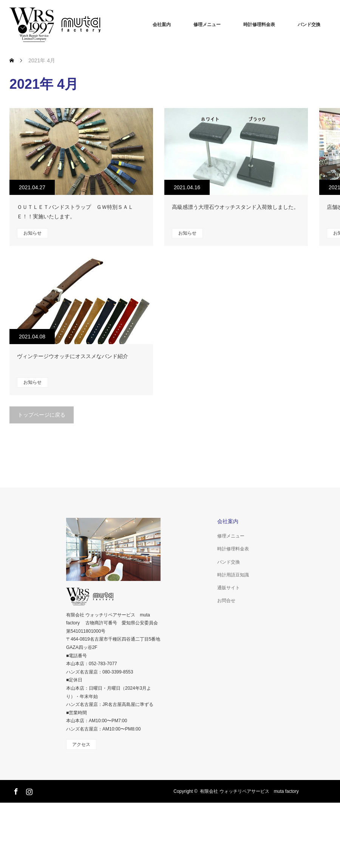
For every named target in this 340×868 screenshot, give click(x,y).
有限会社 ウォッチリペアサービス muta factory (249, 791)
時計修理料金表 (259, 25)
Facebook (15, 790)
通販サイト (229, 588)
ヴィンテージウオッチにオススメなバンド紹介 (73, 356)
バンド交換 (309, 25)
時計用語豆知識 (233, 575)
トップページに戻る (42, 415)
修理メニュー (207, 25)
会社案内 (162, 25)
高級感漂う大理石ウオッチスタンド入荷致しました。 (235, 207)
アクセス (81, 744)
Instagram (28, 790)
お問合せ (226, 601)
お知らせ (32, 233)
